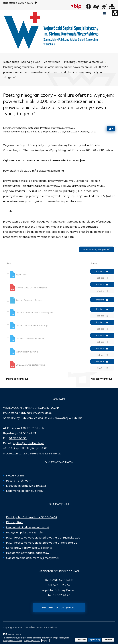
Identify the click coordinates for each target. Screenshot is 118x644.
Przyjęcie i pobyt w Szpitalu (24, 532)
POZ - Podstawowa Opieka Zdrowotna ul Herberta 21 (42, 543)
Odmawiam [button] (81, 640)
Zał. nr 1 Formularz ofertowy (29, 300)
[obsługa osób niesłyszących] (104, 8)
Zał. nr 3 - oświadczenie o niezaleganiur (35, 312)
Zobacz (102, 278)
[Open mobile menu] (104, 13)
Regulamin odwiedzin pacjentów (28, 553)
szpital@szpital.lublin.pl (28, 443)
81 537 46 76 (61, 595)
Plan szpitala (15, 522)
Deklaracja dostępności (59, 608)
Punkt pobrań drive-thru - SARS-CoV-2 (32, 517)
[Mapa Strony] (60, 635)
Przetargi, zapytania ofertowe (57, 128)
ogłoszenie (21, 275)
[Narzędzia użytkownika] (111, 129)
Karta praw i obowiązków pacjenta (29, 548)
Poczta (11, 481)
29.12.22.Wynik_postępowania (31, 365)
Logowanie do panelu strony (25, 491)
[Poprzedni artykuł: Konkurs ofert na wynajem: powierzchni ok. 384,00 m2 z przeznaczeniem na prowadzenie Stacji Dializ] (15, 379)
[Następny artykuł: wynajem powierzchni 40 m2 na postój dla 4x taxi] (103, 379)
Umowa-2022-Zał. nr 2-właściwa (32, 288)
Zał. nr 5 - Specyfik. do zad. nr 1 (31, 339)
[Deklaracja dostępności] (88, 8)
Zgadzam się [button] (95, 640)
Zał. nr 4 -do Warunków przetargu (32, 326)
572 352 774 (61, 585)
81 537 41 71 (28, 433)
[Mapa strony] (112, 8)
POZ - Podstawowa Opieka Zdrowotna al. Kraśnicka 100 (43, 538)
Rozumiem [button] (108, 640)
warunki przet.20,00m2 (27, 352)
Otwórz (102, 291)
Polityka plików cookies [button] (13, 641)
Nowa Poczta (15, 475)
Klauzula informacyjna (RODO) (26, 486)
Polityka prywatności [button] (32, 641)
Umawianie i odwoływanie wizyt (28, 527)
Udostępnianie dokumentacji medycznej (32, 558)
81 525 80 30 (18, 438)
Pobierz (102, 271)
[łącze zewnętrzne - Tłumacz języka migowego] (96, 8)
